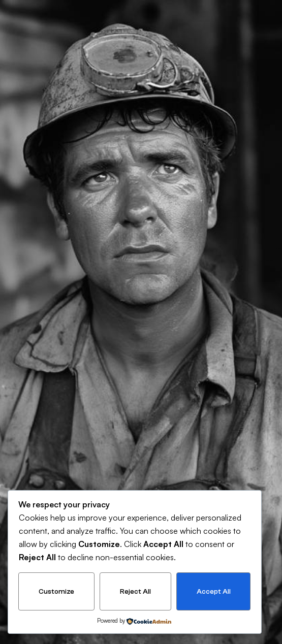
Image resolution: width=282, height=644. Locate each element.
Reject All (135, 592)
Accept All (214, 592)
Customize (56, 592)
